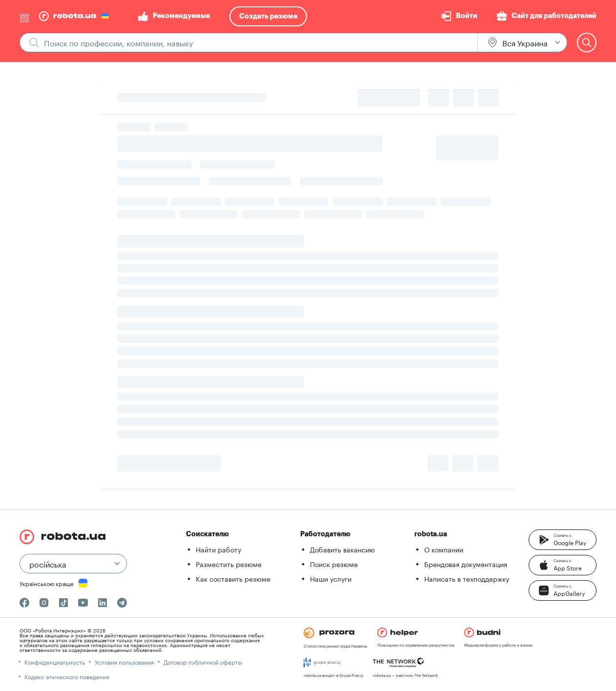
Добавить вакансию (342, 549)
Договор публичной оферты (203, 661)
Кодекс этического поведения (67, 676)
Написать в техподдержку (467, 578)
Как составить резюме (233, 578)
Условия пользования (124, 661)
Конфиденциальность (55, 661)
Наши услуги (331, 578)
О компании (444, 549)
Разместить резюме (229, 564)
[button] (563, 540)
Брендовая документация (466, 564)
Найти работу (218, 549)
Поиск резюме (334, 564)
